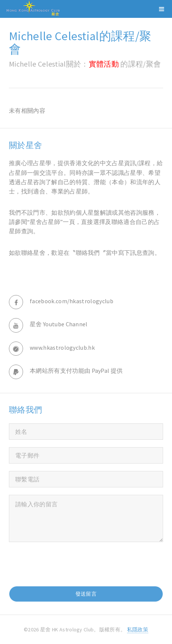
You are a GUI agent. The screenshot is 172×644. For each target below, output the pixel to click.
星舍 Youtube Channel (59, 324)
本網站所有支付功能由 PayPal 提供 (76, 371)
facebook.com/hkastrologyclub (72, 301)
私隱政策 (138, 629)
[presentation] (65, 564)
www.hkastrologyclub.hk (62, 347)
